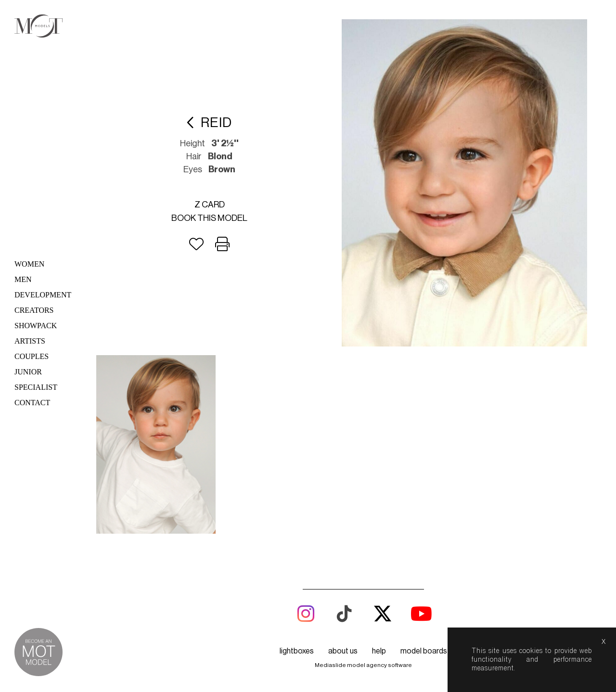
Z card (210, 205)
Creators (34, 310)
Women (29, 264)
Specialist (36, 387)
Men (23, 279)
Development (43, 295)
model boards (424, 651)
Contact (32, 403)
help (379, 651)
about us (343, 651)
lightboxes (297, 651)
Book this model (209, 218)
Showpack (36, 326)
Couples (32, 356)
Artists (30, 341)
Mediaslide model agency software (363, 665)
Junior (28, 372)
